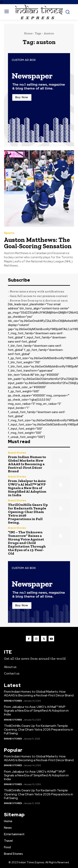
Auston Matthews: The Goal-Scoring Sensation (38, 243)
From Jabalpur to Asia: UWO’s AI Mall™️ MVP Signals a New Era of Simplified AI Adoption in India (27, 488)
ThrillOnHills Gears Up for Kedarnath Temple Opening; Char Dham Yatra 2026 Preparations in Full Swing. (28, 514)
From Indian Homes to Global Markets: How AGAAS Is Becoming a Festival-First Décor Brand (27, 464)
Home (28, 33)
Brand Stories (17, 453)
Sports (9, 233)
